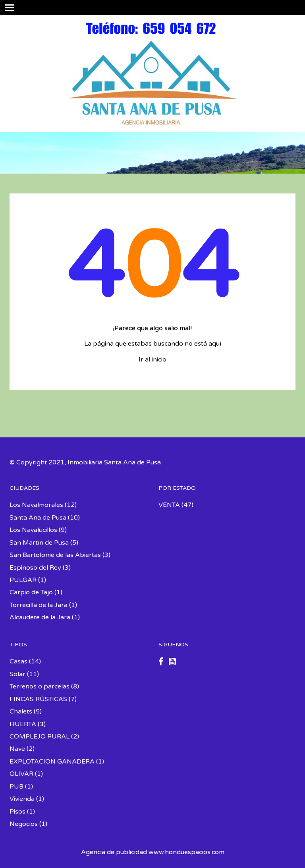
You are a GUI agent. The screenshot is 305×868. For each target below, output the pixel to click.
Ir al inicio (152, 360)
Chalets (21, 711)
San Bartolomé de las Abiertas (55, 555)
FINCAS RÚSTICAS (38, 699)
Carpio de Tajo (31, 592)
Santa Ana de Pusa (38, 518)
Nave (17, 749)
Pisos (17, 812)
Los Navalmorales (36, 505)
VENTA (169, 505)
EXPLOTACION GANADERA (52, 762)
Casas (18, 661)
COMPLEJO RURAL (40, 737)
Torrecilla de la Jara (39, 605)
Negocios (24, 824)
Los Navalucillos (33, 530)
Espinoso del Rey (35, 568)
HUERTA (23, 724)
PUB (16, 787)
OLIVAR (21, 774)
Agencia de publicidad (114, 852)
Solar (17, 674)
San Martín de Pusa (39, 543)
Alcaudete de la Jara (40, 617)
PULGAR (23, 580)
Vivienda (22, 799)
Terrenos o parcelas (40, 686)
